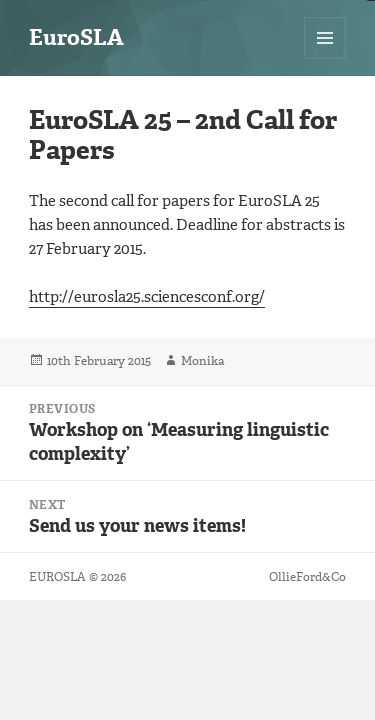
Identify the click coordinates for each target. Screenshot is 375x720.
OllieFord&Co (307, 577)
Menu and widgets (325, 58)
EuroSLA (76, 37)
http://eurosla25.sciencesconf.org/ (147, 297)
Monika (202, 361)
